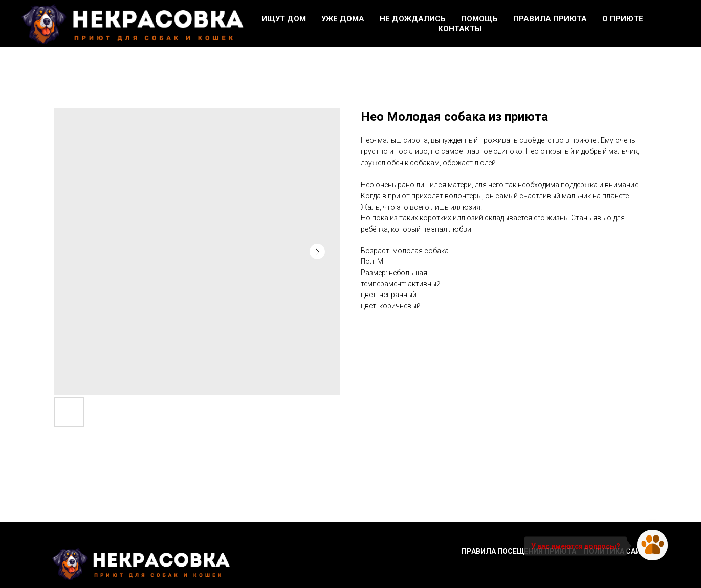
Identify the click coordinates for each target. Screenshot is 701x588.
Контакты (460, 29)
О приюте (623, 19)
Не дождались (413, 19)
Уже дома (343, 19)
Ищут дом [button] (284, 19)
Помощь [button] (479, 19)
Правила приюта (550, 19)
